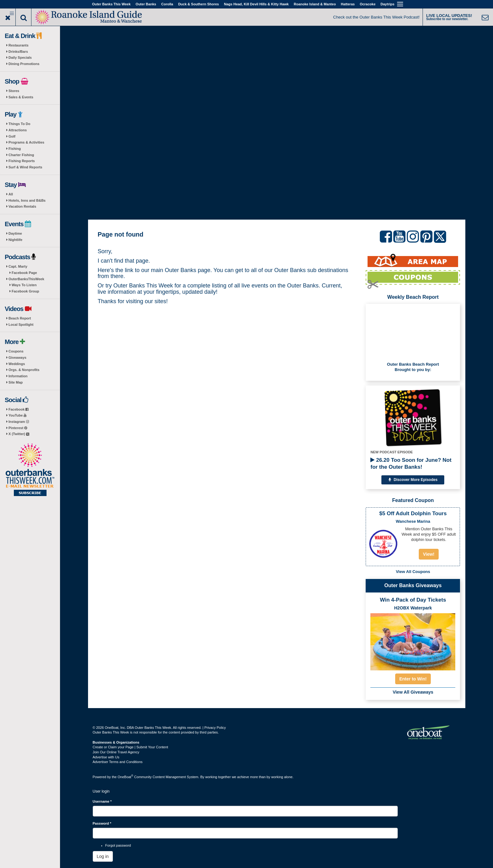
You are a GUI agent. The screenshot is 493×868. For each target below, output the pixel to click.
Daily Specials (20, 57)
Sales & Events (21, 97)
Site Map (16, 382)
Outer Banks (146, 4)
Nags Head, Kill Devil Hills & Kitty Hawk (256, 4)
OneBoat (125, 777)
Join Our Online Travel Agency (116, 752)
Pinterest (18, 428)
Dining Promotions (24, 64)
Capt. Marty (18, 266)
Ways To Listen (24, 285)
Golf (12, 136)
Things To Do (19, 124)
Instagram (19, 422)
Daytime (15, 233)
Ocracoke (368, 4)
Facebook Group (25, 291)
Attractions (18, 130)
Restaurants (19, 45)
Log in (103, 856)
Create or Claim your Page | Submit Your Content (130, 747)
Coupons (16, 351)
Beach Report (20, 318)
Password (102, 823)
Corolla (167, 4)
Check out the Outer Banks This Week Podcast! (377, 17)
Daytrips (387, 4)
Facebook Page (24, 273)
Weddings (17, 364)
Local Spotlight (21, 325)
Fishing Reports (22, 161)
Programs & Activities (26, 142)
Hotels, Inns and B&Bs (27, 200)
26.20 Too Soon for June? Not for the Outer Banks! (411, 464)
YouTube (17, 415)
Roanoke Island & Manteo (315, 4)
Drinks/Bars (18, 52)
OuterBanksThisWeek (26, 279)
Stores (14, 91)
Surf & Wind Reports (25, 167)
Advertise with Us (106, 757)
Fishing (15, 149)
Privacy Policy (215, 728)
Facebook (18, 409)
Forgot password (118, 845)
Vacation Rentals (22, 206)
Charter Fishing (21, 155)
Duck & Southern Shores (199, 4)
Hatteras (348, 4)
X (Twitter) (19, 434)
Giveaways (17, 358)
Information (18, 376)
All (11, 194)
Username (102, 801)
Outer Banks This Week (111, 4)
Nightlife (15, 240)
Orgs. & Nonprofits (24, 370)
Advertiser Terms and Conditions (118, 762)
